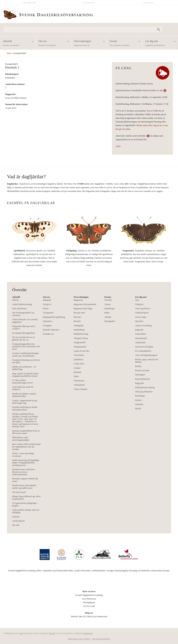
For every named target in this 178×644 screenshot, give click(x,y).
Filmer (46, 309)
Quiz (137, 300)
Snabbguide (79, 326)
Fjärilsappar (140, 375)
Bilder (107, 313)
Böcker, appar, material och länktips (147, 361)
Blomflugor (140, 396)
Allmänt (108, 317)
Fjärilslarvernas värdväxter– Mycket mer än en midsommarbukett (24, 472)
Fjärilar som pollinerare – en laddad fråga (24, 368)
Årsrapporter (48, 313)
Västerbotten (79, 381)
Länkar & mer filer (82, 351)
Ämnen (107, 304)
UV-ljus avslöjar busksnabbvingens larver (23, 381)
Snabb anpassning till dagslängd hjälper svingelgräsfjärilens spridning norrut (26, 463)
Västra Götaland (80, 389)
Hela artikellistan (19, 309)
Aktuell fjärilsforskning (22, 304)
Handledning (79, 330)
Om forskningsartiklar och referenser (23, 314)
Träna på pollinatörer (144, 392)
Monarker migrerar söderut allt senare (25, 480)
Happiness (88, 633)
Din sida (16, 525)
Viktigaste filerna (81, 338)
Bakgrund (47, 300)
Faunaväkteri (141, 334)
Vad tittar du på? (19, 492)
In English (89, 3)
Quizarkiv (139, 321)
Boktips (138, 366)
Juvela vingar (141, 317)
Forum (124, 43)
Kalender (16, 517)
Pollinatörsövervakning (145, 387)
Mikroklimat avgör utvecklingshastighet (21, 439)
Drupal (52, 633)
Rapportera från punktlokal (85, 304)
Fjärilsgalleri (110, 321)
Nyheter (16, 300)
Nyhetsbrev (48, 321)
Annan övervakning (143, 326)
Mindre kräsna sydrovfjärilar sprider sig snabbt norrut (24, 487)
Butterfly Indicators (51, 330)
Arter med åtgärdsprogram (146, 355)
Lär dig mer (159, 43)
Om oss (52, 43)
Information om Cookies (79, 639)
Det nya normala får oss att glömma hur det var (23, 338)
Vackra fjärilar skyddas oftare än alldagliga (26, 511)
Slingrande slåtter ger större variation (24, 327)
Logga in (148, 3)
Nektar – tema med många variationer (23, 455)
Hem (9, 53)
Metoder (77, 321)
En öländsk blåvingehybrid (23, 333)
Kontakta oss (48, 334)
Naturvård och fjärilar (144, 347)
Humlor (138, 400)
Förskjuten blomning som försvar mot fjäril (26, 361)
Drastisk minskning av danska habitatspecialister (25, 408)
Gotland (77, 368)
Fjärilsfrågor (110, 309)
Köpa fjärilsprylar (143, 379)
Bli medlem (30, 3)
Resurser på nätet (142, 370)
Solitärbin (139, 404)
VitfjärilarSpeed (142, 313)
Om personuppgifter (101, 639)
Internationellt (141, 338)
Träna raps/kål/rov (143, 309)
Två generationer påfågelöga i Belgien (25, 504)
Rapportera (78, 300)
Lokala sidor (79, 364)
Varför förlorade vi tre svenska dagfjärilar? (25, 321)
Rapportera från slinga (83, 309)
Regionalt (139, 330)
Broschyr (78, 317)
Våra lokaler (79, 355)
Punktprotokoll (80, 347)
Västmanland (79, 385)
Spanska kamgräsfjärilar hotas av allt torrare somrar (26, 432)
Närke (76, 376)
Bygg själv (140, 383)
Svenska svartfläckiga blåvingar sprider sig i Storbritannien (25, 354)
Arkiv (118, 146)
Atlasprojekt (140, 342)
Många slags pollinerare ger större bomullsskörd (26, 498)
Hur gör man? (80, 313)
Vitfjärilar (139, 304)
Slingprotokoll (80, 342)
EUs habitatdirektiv (143, 351)
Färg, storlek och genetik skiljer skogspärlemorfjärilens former (25, 375)
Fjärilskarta (78, 359)
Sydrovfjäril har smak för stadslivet (23, 388)
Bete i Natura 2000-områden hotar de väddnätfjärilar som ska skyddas (27, 447)
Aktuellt (17, 43)
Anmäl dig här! (19, 521)
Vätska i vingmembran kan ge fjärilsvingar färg (25, 402)
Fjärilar (138, 409)
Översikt (108, 300)
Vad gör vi (47, 304)
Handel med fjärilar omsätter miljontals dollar (24, 395)
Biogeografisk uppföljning (54, 317)
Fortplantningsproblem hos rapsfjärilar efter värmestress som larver (26, 347)
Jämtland (77, 372)
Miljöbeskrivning (81, 334)
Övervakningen (88, 43)
